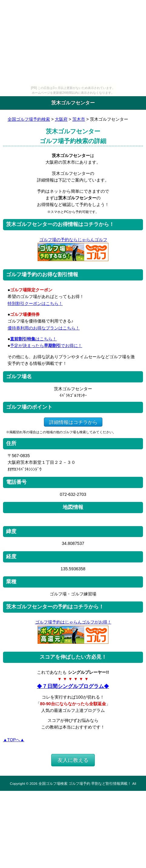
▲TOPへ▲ (14, 740)
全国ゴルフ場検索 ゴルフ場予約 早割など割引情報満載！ (85, 783)
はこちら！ (33, 339)
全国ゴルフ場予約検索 (29, 119)
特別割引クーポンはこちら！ (35, 303)
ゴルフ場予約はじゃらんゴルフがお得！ (73, 622)
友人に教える (73, 760)
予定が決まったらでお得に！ (46, 346)
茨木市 (79, 119)
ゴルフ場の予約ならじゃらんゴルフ (73, 240)
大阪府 (61, 119)
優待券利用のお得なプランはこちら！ (44, 328)
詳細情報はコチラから (73, 422)
